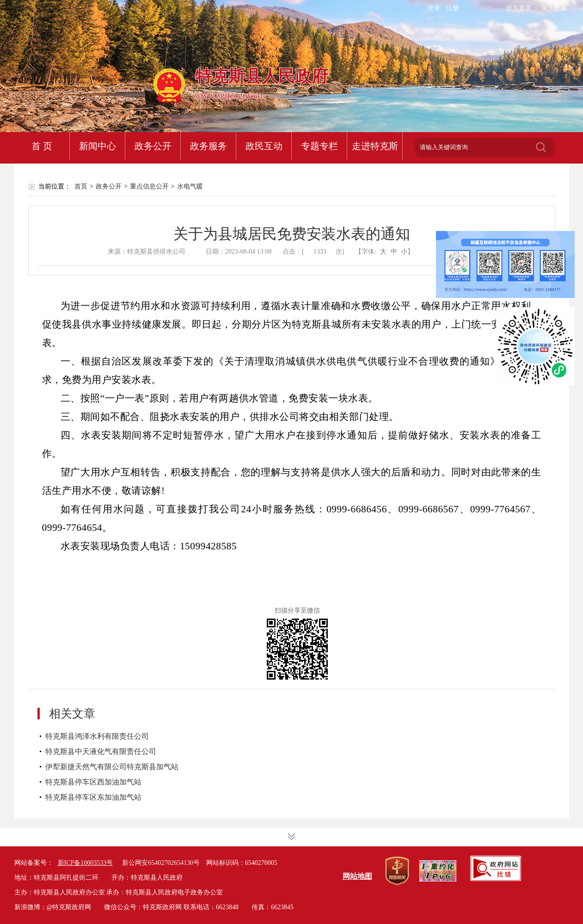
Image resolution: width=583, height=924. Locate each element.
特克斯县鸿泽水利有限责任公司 (97, 736)
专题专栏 (319, 146)
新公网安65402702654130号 (161, 863)
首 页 (42, 146)
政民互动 (264, 146)
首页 (81, 186)
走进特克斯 (375, 146)
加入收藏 (554, 8)
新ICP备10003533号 (86, 863)
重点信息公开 (149, 186)
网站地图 (357, 876)
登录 (434, 8)
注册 (453, 8)
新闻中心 (98, 146)
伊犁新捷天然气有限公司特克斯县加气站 (112, 767)
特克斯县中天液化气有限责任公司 (101, 751)
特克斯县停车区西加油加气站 (93, 782)
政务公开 (153, 146)
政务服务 (209, 146)
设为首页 (519, 8)
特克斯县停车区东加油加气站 (93, 797)
